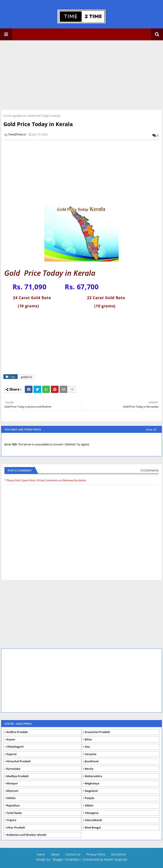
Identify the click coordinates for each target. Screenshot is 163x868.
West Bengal (93, 827)
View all (151, 430)
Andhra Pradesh (17, 732)
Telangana (92, 813)
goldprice (19, 116)
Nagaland (91, 791)
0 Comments (150, 470)
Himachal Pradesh (18, 761)
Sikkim (89, 805)
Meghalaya (92, 783)
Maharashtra (93, 776)
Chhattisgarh (15, 747)
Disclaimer (119, 854)
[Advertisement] (81, 74)
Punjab (89, 798)
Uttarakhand (93, 820)
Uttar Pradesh (16, 827)
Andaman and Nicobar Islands (26, 835)
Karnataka (13, 769)
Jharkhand (92, 761)
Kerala (89, 769)
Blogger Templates (66, 859)
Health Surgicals (116, 859)
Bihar (88, 739)
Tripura (11, 820)
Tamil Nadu (14, 813)
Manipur (12, 783)
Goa (87, 747)
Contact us (73, 854)
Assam (11, 739)
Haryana (91, 754)
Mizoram (12, 791)
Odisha (11, 798)
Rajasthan (13, 805)
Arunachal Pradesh (97, 732)
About (55, 854)
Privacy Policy (96, 854)
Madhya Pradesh (18, 776)
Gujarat (11, 754)
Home (7, 116)
